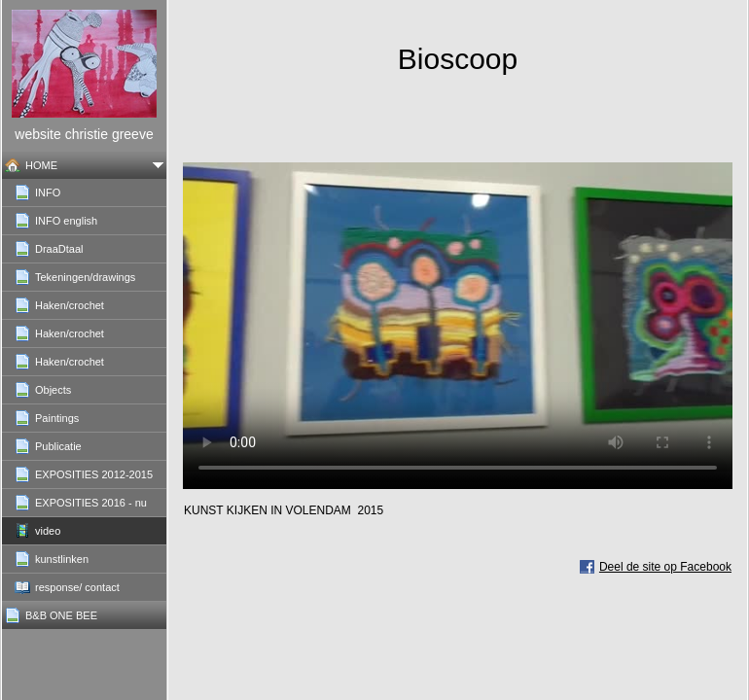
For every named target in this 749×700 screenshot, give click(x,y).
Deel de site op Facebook (665, 567)
